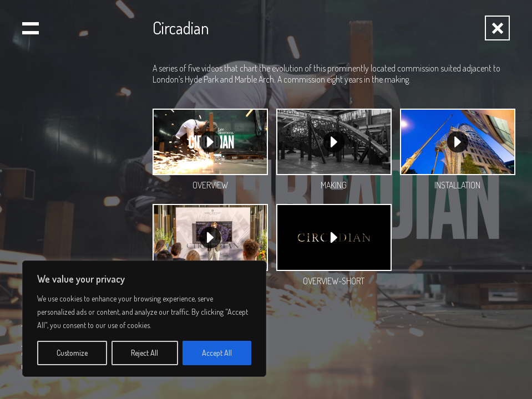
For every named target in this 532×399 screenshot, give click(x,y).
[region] (144, 319)
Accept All (217, 353)
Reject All (145, 353)
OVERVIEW (210, 185)
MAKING (334, 185)
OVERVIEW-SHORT (334, 281)
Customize (72, 353)
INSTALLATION (457, 185)
